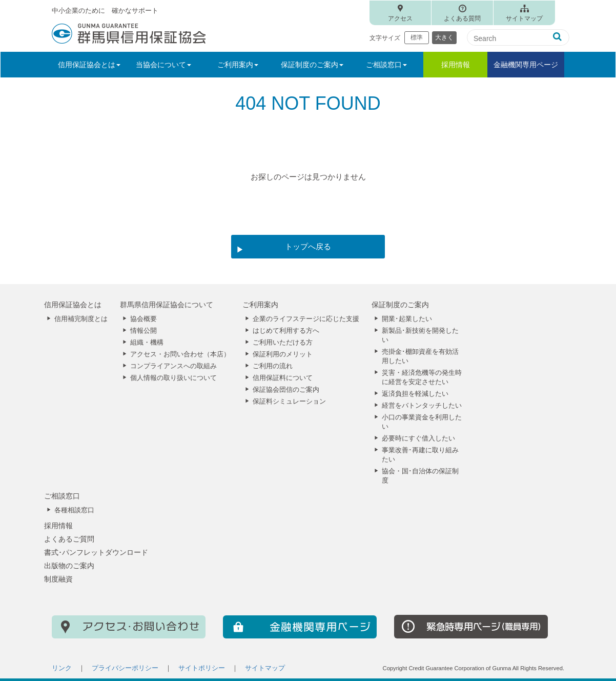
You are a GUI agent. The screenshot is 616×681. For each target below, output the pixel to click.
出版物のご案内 (69, 566)
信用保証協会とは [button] (89, 65)
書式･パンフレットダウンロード (96, 552)
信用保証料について (283, 378)
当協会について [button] (163, 65)
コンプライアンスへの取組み (173, 366)
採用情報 (456, 65)
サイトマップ (524, 18)
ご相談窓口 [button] (386, 65)
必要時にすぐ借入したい (418, 438)
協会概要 (143, 319)
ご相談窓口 (62, 496)
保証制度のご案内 (400, 305)
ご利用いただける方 (283, 343)
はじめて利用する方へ (286, 331)
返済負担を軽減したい (415, 394)
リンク (62, 668)
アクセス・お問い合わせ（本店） (180, 354)
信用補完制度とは (81, 319)
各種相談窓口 (74, 510)
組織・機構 (147, 343)
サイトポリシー (202, 668)
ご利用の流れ (273, 366)
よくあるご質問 (69, 539)
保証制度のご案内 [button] (312, 65)
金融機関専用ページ (526, 65)
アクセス (400, 18)
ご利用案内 (260, 305)
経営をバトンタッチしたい (422, 406)
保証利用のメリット (283, 354)
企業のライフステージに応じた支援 (306, 319)
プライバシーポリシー (125, 668)
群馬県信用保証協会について (167, 305)
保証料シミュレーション (289, 402)
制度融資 (58, 579)
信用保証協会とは (73, 305)
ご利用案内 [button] (238, 65)
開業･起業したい (407, 319)
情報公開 (143, 331)
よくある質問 (462, 18)
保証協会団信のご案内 (286, 390)
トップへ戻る (308, 246)
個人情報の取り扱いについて (173, 378)
